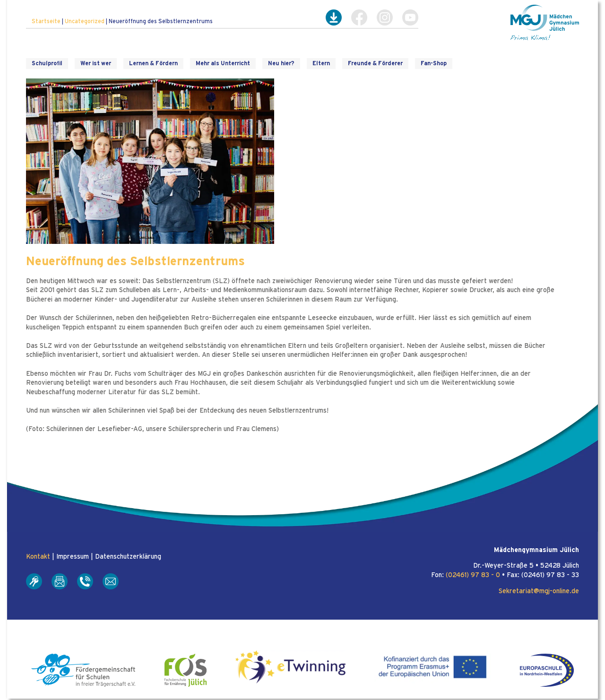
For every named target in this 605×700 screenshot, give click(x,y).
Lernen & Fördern (153, 63)
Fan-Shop (434, 63)
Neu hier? (281, 63)
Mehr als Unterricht (223, 63)
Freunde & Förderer (375, 63)
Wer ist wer (96, 63)
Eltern (321, 63)
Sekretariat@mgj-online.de (539, 591)
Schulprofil (47, 63)
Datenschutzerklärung (128, 557)
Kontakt (38, 557)
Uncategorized (85, 21)
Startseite (46, 21)
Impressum (73, 557)
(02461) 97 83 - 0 (473, 575)
